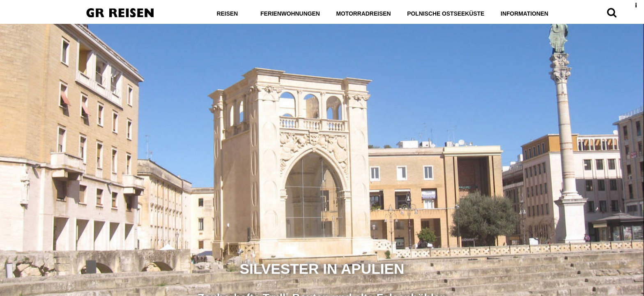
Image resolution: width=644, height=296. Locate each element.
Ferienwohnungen (289, 14)
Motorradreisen (363, 14)
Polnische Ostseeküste (446, 14)
